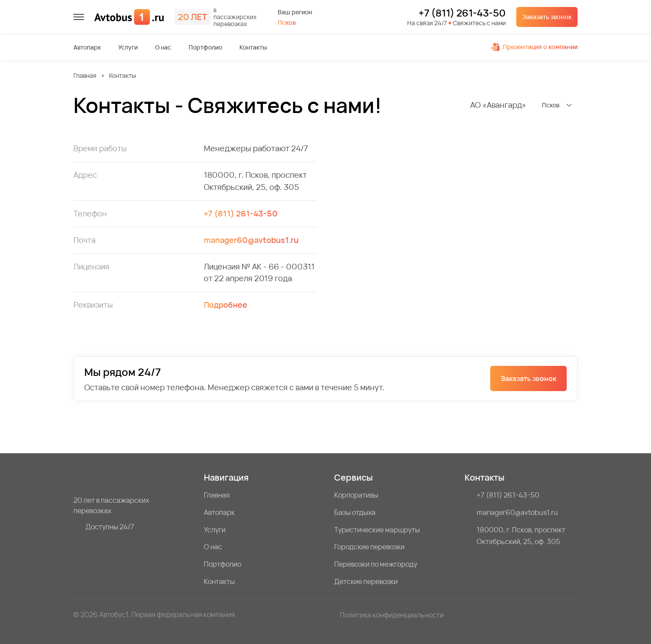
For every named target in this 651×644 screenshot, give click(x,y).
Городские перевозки (369, 547)
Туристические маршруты (377, 530)
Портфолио (205, 47)
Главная (85, 75)
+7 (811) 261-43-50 (462, 13)
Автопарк (87, 47)
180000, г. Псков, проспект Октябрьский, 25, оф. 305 (521, 536)
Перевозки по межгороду (376, 564)
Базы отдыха (355, 512)
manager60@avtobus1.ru (251, 240)
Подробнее (226, 305)
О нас (163, 47)
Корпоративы (356, 495)
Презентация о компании (535, 47)
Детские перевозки (366, 581)
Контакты (253, 47)
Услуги (128, 47)
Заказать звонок (547, 17)
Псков (287, 22)
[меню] (79, 17)
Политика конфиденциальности (392, 615)
